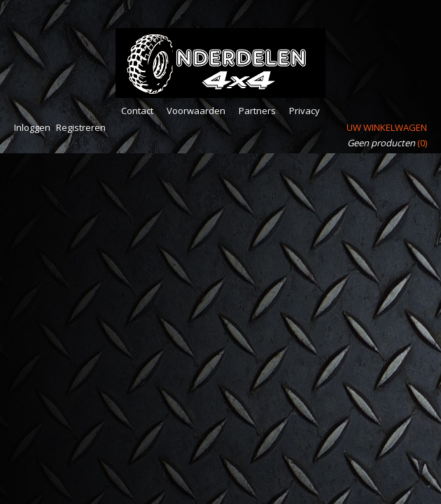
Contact (137, 111)
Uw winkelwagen (387, 127)
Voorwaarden (196, 111)
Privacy (304, 111)
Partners (257, 111)
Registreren (81, 127)
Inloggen (32, 127)
